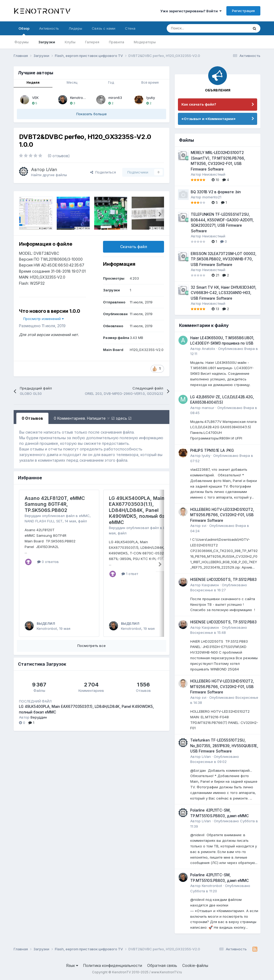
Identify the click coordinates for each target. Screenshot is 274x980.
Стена (130, 28)
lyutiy (151, 98)
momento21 (212, 197)
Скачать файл (134, 247)
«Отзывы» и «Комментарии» (209, 119)
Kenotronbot (80, 98)
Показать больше (92, 114)
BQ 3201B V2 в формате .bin (216, 192)
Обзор (24, 31)
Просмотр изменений (43, 319)
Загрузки (47, 42)
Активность (49, 28)
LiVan (52, 169)
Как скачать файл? (199, 104)
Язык (72, 965)
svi (204, 526)
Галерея (92, 42)
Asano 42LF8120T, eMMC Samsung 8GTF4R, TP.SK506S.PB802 (55, 504)
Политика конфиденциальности (113, 965)
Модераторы (145, 42)
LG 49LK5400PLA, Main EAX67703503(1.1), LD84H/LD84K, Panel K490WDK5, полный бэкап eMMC (141, 510)
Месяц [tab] (72, 82)
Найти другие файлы (49, 175)
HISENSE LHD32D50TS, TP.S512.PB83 (223, 580)
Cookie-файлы (195, 965)
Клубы (70, 42)
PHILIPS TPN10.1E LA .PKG (212, 450)
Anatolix (208, 349)
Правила (117, 42)
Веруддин (33, 516)
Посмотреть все (92, 646)
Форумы (22, 42)
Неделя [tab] (33, 82)
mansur (208, 408)
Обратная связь (162, 965)
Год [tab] (111, 82)
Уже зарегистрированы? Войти (191, 11)
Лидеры (75, 28)
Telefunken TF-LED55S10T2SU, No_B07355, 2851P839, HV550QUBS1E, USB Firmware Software (224, 746)
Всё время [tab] (150, 82)
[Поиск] (194, 28)
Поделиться (103, 172)
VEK (35, 98)
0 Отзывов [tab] (32, 418)
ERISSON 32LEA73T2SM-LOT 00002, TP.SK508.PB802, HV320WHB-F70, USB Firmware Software (224, 259)
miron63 (115, 98)
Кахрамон (210, 585)
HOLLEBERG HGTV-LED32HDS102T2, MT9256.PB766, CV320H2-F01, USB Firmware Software (222, 515)
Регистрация (243, 11)
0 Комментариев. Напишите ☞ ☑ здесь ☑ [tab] (93, 418)
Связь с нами (104, 28)
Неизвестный (214, 174)
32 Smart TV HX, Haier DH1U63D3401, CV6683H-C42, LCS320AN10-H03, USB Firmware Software (224, 293)
